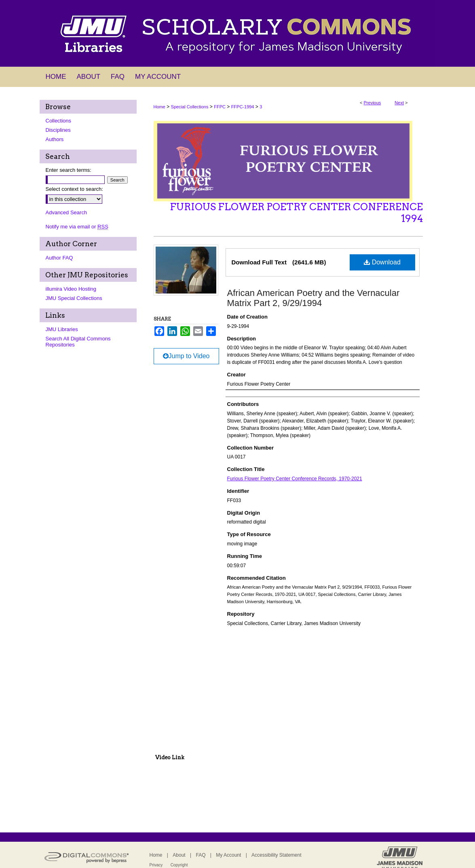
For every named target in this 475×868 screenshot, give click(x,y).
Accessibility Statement (276, 855)
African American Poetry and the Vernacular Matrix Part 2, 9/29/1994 (313, 298)
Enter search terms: (69, 170)
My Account (228, 855)
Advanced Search (66, 212)
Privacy (156, 865)
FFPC (220, 107)
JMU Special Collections (74, 298)
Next (399, 103)
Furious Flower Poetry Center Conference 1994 (296, 213)
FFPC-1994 (243, 107)
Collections (59, 121)
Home (159, 107)
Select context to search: (74, 189)
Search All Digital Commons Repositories (78, 342)
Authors (55, 139)
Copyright (179, 865)
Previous (373, 103)
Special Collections (190, 107)
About (179, 855)
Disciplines (58, 130)
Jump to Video (186, 356)
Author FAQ (59, 258)
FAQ (201, 855)
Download (382, 262)
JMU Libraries (62, 329)
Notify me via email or (77, 227)
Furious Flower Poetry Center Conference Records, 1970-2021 (295, 479)
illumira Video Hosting (71, 289)
